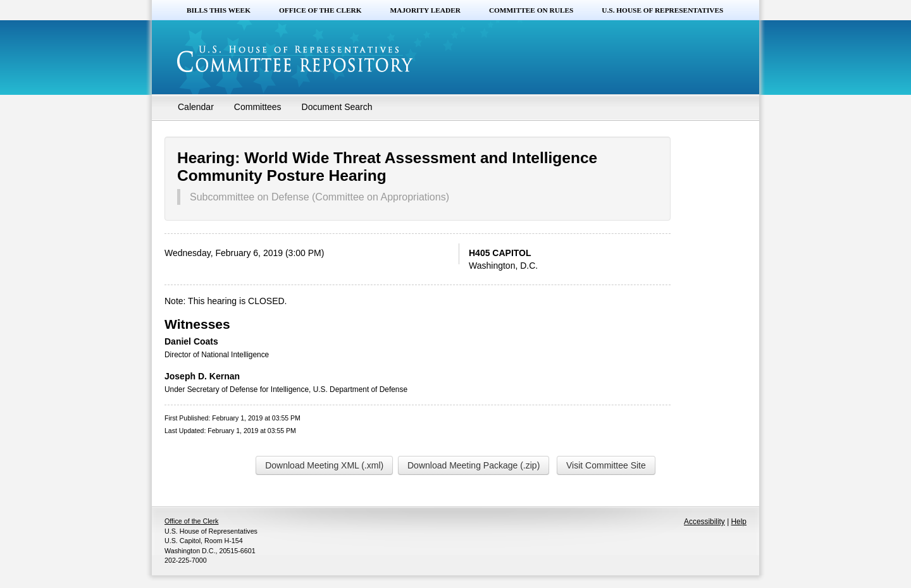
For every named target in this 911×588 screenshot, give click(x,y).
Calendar (196, 107)
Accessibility (704, 522)
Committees (258, 107)
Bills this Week (219, 10)
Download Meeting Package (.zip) (474, 465)
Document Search (337, 107)
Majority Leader (425, 10)
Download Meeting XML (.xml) (324, 465)
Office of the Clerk (320, 10)
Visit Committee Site (606, 465)
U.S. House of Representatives (662, 10)
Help (739, 522)
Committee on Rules (531, 10)
